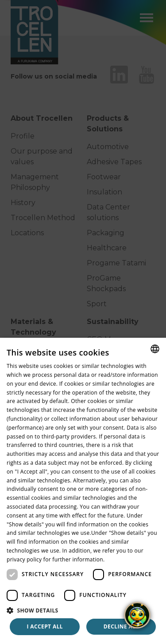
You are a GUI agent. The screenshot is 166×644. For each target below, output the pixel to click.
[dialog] (83, 491)
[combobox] (155, 349)
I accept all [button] (45, 626)
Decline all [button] (121, 626)
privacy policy (24, 559)
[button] (83, 610)
